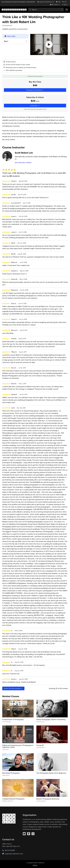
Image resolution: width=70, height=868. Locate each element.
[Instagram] (33, 834)
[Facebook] (29, 834)
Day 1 (6, 41)
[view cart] (65, 2)
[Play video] (49, 44)
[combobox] (46, 10)
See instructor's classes (23, 162)
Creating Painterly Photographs (13, 799)
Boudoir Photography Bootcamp (48, 799)
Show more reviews (13, 688)
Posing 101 (40, 745)
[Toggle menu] (67, 10)
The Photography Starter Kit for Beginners (51, 773)
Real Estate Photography (11, 773)
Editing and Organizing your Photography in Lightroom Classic (18, 746)
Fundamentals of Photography (13, 719)
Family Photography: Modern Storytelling (51, 719)
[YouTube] (24, 834)
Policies (35, 865)
